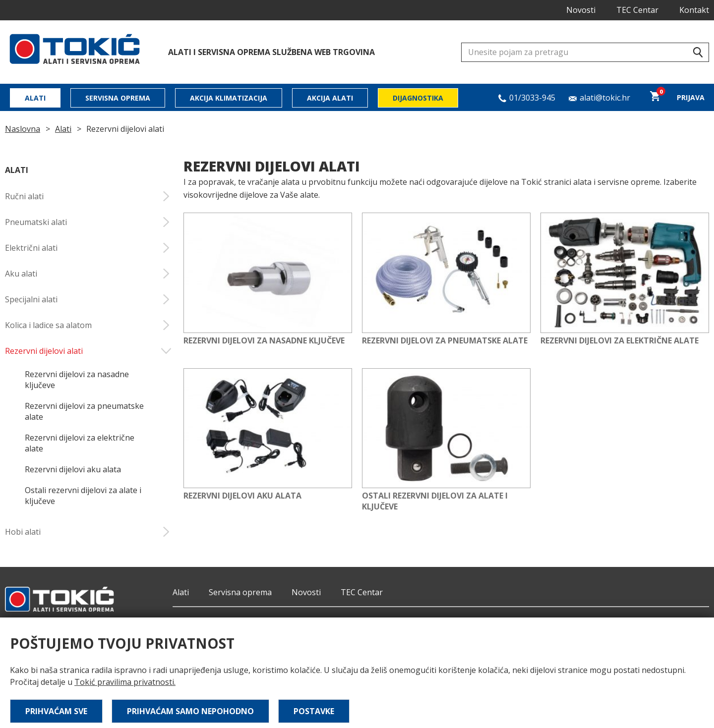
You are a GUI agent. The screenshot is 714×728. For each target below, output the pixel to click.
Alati (35, 98)
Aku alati (88, 274)
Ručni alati (88, 196)
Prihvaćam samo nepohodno (190, 711)
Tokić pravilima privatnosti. (125, 682)
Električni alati (88, 248)
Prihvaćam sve (56, 711)
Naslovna (23, 129)
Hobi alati (88, 532)
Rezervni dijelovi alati (88, 351)
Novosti (581, 10)
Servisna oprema (118, 98)
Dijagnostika (418, 98)
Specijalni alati (88, 299)
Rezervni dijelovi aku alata (73, 469)
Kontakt (694, 10)
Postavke (314, 711)
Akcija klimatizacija (229, 98)
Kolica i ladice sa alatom (88, 325)
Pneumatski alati (88, 222)
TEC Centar (637, 10)
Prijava (691, 97)
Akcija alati (330, 98)
